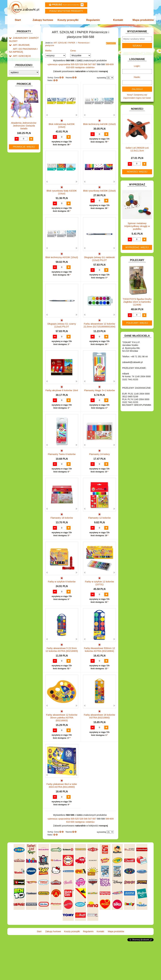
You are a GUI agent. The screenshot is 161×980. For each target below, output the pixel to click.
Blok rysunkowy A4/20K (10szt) (99, 194)
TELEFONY (18, 256)
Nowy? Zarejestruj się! (137, 95)
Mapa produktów (141, 20)
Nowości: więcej (137, 172)
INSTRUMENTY (20, 190)
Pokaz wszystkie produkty (66, 11)
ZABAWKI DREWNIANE (24, 263)
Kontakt (117, 20)
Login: (137, 66)
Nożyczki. (24, 80)
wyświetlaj (101, 78)
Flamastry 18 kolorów (62, 542)
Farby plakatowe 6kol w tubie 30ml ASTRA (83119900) (62, 822)
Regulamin (93, 20)
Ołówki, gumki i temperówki (24, 108)
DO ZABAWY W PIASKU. (25, 165)
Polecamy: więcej (137, 323)
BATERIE (17, 147)
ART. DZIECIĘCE (21, 54)
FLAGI (16, 180)
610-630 (71, 67)
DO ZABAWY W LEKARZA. (25, 158)
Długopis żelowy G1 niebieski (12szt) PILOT (99, 265)
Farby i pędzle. (26, 96)
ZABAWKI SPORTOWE (24, 267)
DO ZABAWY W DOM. (23, 162)
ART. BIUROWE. (21, 44)
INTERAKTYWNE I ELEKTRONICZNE (20, 195)
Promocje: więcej (24, 367)
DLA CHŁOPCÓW (21, 151)
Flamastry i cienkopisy (22, 101)
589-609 (110, 64)
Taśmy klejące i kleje (25, 133)
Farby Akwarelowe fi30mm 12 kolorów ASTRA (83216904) (99, 682)
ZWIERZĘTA (19, 270)
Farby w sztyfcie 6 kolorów (62, 611)
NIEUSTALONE (20, 274)
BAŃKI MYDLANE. (21, 144)
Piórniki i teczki (23, 71)
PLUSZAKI (18, 239)
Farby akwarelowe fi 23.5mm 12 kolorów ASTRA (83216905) (62, 682)
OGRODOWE (19, 235)
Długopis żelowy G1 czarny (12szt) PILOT (62, 334)
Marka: (49, 51)
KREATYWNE (19, 211)
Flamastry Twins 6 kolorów (62, 472)
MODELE (17, 224)
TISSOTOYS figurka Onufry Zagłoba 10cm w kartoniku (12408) (137, 302)
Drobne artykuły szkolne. (27, 67)
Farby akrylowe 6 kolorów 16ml (62, 403)
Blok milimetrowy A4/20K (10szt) (62, 125)
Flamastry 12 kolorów (99, 542)
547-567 (92, 64)
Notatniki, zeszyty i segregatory (23, 138)
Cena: (73, 51)
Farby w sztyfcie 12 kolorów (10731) (99, 613)
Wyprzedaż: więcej (137, 247)
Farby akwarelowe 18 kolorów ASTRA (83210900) (99, 752)
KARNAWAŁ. (19, 200)
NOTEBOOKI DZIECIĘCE (25, 232)
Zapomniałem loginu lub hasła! (137, 98)
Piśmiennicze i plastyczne (21, 76)
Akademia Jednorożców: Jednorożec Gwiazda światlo (24, 346)
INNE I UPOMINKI (21, 187)
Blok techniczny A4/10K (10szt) (99, 124)
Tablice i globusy (24, 129)
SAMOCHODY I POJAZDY (25, 252)
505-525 (75, 64)
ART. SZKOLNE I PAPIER (25, 57)
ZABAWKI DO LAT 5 (22, 259)
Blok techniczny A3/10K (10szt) (62, 263)
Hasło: (137, 77)
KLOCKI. (17, 204)
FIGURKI (17, 176)
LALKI (16, 221)
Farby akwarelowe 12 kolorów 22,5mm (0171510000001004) (100, 334)
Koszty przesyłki (68, 20)
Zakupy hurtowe (44, 20)
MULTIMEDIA (19, 228)
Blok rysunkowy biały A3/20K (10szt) (62, 195)
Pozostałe (24, 125)
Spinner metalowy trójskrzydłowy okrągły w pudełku (137, 226)
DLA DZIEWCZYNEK (23, 155)
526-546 (84, 64)
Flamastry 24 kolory (99, 472)
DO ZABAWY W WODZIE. (25, 172)
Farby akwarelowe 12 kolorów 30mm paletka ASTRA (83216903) (62, 753)
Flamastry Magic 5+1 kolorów (99, 403)
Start (20, 20)
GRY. (15, 183)
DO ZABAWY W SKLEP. (24, 169)
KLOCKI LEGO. (20, 207)
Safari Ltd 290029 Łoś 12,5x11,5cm (137, 149)
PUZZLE (17, 242)
